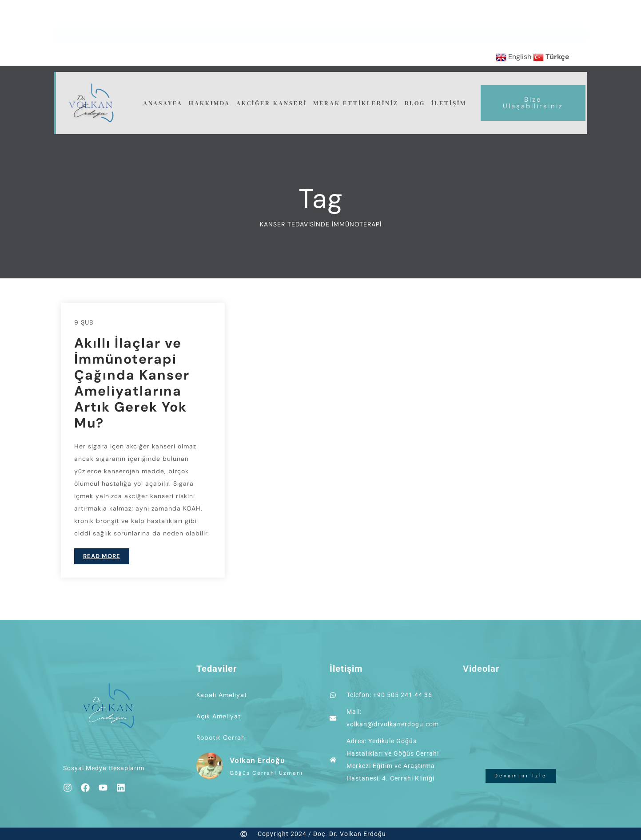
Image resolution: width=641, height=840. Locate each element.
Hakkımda (209, 103)
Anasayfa (163, 103)
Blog (415, 103)
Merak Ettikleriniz (356, 103)
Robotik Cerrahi (222, 737)
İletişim (449, 103)
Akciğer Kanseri (272, 103)
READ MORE (102, 556)
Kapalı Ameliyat (222, 695)
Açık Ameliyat (219, 716)
